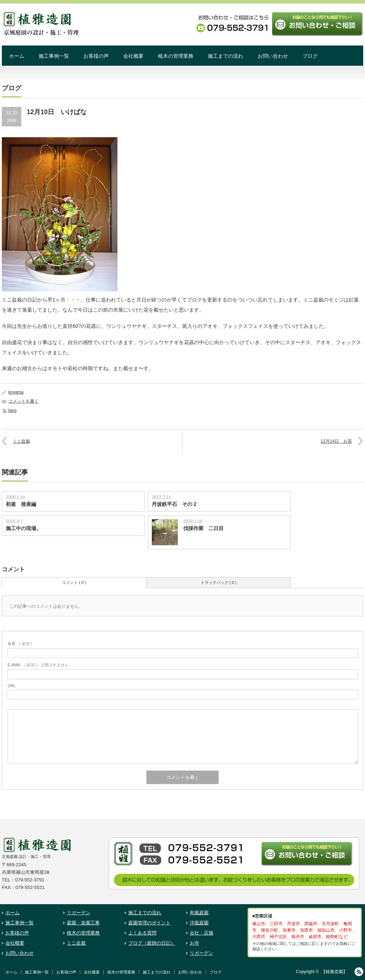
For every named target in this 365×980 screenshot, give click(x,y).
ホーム (17, 56)
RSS (359, 972)
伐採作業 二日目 (203, 528)
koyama (16, 392)
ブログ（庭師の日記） (152, 943)
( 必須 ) (20, 643)
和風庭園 (199, 913)
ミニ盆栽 (21, 441)
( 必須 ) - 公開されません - (39, 665)
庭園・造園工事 (83, 923)
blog (12, 411)
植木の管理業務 (176, 56)
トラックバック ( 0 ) (219, 582)
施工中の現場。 (23, 528)
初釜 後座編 (21, 504)
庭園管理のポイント (149, 923)
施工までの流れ (226, 56)
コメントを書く (23, 401)
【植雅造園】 (334, 972)
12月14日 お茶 (336, 441)
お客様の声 (96, 56)
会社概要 (133, 56)
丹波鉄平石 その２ (175, 504)
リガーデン (79, 913)
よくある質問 (142, 933)
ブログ (310, 56)
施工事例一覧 (54, 56)
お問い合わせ (273, 56)
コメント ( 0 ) (74, 582)
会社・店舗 (201, 933)
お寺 (194, 943)
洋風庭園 (199, 923)
